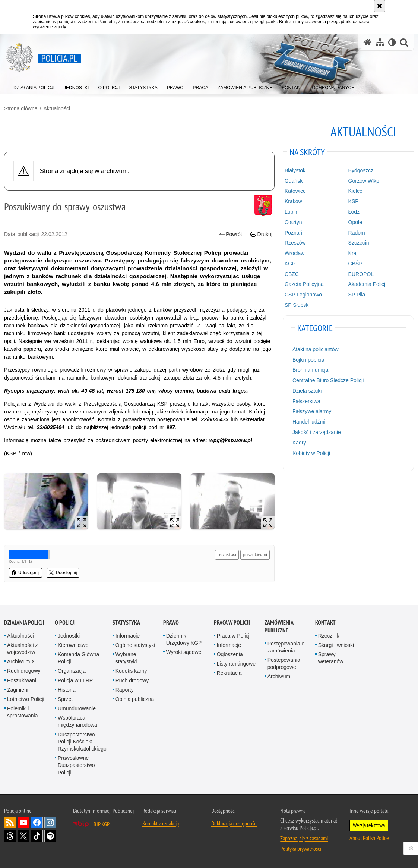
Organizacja (72, 671)
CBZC (292, 274)
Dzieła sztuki (307, 391)
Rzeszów (295, 243)
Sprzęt (65, 699)
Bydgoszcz (361, 170)
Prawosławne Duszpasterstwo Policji (76, 765)
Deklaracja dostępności (234, 823)
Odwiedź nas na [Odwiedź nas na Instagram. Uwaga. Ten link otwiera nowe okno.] (50, 823)
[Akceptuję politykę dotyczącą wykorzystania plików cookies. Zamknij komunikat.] (380, 6)
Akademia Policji (368, 284)
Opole (355, 222)
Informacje (128, 636)
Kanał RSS (10, 823)
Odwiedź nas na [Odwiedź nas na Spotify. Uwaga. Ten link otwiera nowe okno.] (50, 836)
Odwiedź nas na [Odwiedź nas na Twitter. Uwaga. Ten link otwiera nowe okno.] (23, 836)
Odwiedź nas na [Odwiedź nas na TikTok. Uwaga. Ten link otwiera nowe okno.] (37, 836)
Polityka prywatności (301, 849)
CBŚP (355, 264)
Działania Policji (24, 622)
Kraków (293, 201)
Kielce (355, 191)
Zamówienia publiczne (279, 626)
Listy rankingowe (236, 664)
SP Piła (357, 295)
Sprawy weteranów (331, 658)
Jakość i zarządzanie (317, 432)
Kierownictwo (73, 645)
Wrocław (294, 253)
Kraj (353, 253)
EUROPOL (361, 274)
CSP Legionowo (303, 295)
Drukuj (261, 234)
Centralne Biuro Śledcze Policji (328, 380)
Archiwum (279, 676)
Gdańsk (294, 181)
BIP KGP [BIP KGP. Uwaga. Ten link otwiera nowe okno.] (102, 824)
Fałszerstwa (306, 401)
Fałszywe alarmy (312, 411)
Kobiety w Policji (311, 453)
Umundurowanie (77, 708)
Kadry (299, 443)
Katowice (295, 191)
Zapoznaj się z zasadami (304, 838)
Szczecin (359, 243)
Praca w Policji (232, 622)
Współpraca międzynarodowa (77, 721)
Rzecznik (329, 636)
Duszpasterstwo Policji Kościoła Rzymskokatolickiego (82, 742)
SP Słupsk (297, 305)
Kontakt (325, 622)
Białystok (295, 170)
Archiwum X (21, 661)
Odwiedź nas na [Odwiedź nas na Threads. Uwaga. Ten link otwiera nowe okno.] (10, 836)
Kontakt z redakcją (161, 823)
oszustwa (227, 555)
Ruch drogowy (24, 671)
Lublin (292, 212)
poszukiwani (255, 555)
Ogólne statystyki (135, 645)
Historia (66, 690)
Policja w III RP (75, 680)
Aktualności (57, 108)
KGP (290, 264)
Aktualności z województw (22, 649)
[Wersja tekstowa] (392, 42)
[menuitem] (34, 86)
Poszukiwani (22, 680)
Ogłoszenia (230, 654)
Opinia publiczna (135, 699)
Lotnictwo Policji (26, 699)
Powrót (231, 234)
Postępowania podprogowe (284, 663)
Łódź (354, 212)
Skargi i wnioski (336, 645)
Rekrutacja (229, 673)
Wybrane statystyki (126, 658)
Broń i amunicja (311, 370)
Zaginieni (18, 690)
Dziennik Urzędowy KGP (184, 639)
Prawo (171, 622)
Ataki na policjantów (316, 349)
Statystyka (126, 622)
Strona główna (21, 108)
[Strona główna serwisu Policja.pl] (368, 42)
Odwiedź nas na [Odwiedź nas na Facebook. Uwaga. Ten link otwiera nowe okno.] (37, 823)
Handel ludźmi (309, 422)
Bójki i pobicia (308, 360)
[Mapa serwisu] (380, 42)
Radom (357, 233)
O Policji (65, 622)
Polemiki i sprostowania (23, 712)
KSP (354, 201)
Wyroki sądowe (184, 652)
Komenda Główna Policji (78, 658)
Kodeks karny (131, 671)
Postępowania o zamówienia (286, 647)
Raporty (125, 690)
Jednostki (69, 636)
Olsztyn (293, 222)
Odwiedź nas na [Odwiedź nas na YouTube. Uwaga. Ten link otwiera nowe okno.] (23, 823)
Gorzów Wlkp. (365, 181)
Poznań (293, 233)
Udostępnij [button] (26, 573)
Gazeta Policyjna (304, 284)
